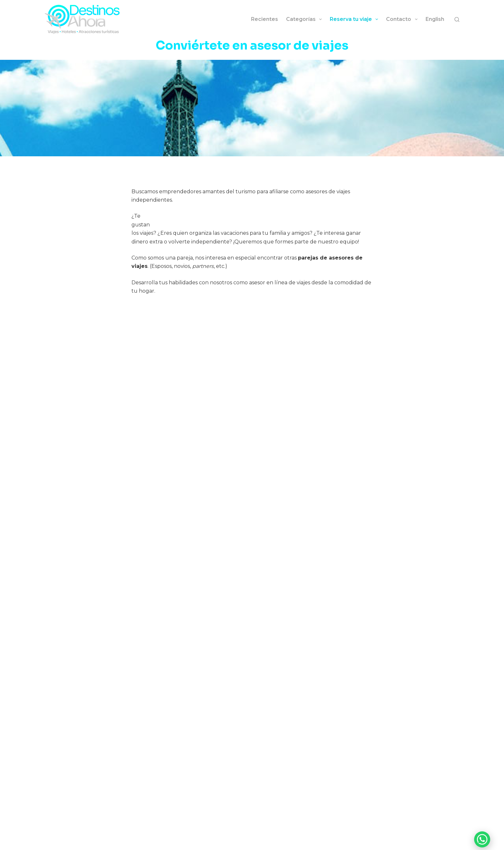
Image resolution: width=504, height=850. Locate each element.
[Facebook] (418, 827)
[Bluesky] (409, 827)
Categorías (305, 19)
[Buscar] (457, 19)
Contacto (403, 19)
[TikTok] (399, 827)
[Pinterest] (457, 827)
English (435, 19)
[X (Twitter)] (447, 827)
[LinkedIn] (438, 827)
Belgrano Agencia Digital (351, 843)
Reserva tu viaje (355, 19)
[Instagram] (380, 827)
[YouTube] (389, 827)
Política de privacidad (272, 843)
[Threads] (428, 827)
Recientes (265, 19)
